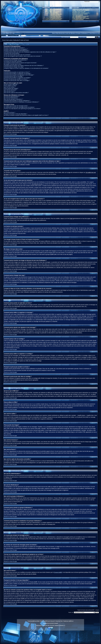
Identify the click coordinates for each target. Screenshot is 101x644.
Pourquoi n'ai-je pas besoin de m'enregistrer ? (16, 49)
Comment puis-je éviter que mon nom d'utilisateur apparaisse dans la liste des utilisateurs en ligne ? (30, 52)
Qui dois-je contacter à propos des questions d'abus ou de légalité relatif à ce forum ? (26, 115)
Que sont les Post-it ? (10, 91)
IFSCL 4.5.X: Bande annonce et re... (54, 18)
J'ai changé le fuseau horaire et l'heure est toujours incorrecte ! (20, 63)
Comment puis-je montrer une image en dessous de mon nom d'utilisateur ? (24, 66)
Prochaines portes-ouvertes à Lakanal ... (81, 13)
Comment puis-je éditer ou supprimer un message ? (17, 74)
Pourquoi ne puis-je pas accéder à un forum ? (16, 79)
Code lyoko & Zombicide (78, 15)
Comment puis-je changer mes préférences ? (16, 60)
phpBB (33, 621)
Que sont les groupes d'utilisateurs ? (13, 99)
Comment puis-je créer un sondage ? (14, 76)
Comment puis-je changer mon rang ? (14, 67)
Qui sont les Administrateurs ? (12, 96)
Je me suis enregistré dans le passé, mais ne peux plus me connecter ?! (23, 56)
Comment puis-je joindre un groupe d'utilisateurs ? (17, 101)
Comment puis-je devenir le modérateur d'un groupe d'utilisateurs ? (21, 102)
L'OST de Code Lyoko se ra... (55, 10)
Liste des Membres (70, 33)
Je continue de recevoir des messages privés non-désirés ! (19, 107)
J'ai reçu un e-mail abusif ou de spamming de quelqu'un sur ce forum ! (22, 109)
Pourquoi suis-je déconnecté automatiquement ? (17, 51)
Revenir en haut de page (10, 134)
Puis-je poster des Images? (11, 88)
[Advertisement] (50, 636)
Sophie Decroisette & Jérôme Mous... (53, 19)
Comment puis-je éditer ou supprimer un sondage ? (17, 78)
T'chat (90, 33)
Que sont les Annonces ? (10, 90)
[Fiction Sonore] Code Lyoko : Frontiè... (81, 18)
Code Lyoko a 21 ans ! (50, 11)
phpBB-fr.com (71, 621)
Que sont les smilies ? (10, 87)
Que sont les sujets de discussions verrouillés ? (16, 93)
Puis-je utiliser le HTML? (10, 86)
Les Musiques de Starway (78, 19)
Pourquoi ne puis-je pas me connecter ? (14, 48)
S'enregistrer (20, 37)
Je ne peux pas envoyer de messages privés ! (16, 106)
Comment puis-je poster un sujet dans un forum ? (17, 72)
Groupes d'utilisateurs (82, 33)
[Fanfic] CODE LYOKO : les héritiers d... (81, 10)
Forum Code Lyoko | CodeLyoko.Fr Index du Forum (15, 40)
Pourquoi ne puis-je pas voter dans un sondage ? (17, 80)
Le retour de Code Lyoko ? (55, 15)
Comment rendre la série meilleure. (80, 14)
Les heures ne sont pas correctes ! (13, 61)
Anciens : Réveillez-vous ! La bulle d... (81, 11)
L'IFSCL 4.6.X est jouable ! (52, 13)
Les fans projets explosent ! (55, 17)
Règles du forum (10, 33)
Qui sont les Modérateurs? (11, 98)
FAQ (57, 33)
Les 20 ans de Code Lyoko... (55, 16)
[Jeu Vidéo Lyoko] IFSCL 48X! (79, 12)
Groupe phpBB (58, 572)
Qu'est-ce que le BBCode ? (11, 84)
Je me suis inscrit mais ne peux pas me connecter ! (17, 55)
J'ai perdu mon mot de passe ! (12, 53)
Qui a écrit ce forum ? (10, 112)
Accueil (3, 33)
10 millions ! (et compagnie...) (54, 12)
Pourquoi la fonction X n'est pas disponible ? (15, 114)
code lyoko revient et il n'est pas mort (80, 16)
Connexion (14, 37)
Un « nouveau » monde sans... (56, 14)
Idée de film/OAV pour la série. (79, 17)
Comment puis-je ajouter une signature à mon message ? (19, 75)
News (54, 33)
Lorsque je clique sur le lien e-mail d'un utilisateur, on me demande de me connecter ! (26, 68)
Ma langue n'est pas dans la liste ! (13, 64)
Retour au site (96, 33)
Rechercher (62, 33)
